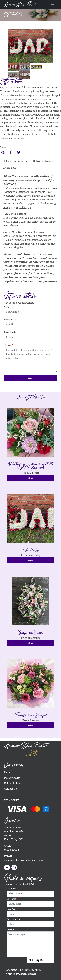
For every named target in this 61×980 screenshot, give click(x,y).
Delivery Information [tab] (15, 161)
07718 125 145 (12, 850)
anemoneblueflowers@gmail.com (23, 860)
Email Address (11, 319)
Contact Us (10, 789)
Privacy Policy (12, 778)
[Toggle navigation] (53, 5)
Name (7, 307)
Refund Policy (12, 783)
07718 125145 (24, 207)
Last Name (12, 899)
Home (8, 772)
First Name (12, 888)
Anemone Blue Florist (20, 5)
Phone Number (11, 332)
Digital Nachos (28, 974)
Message (8, 345)
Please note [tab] (9, 168)
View (30, 478)
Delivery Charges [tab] (43, 161)
